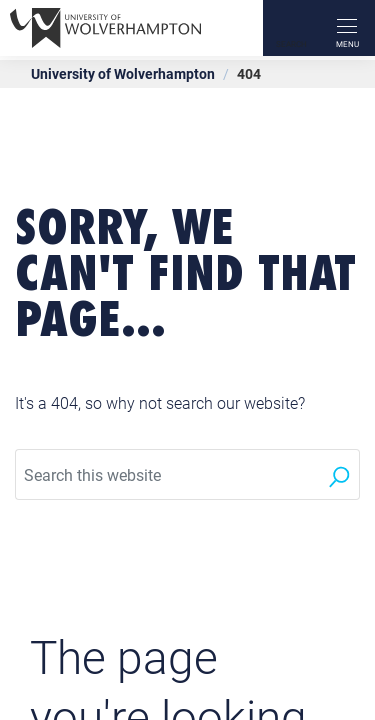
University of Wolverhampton (123, 73)
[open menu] (347, 28)
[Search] (291, 28)
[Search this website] (167, 474)
